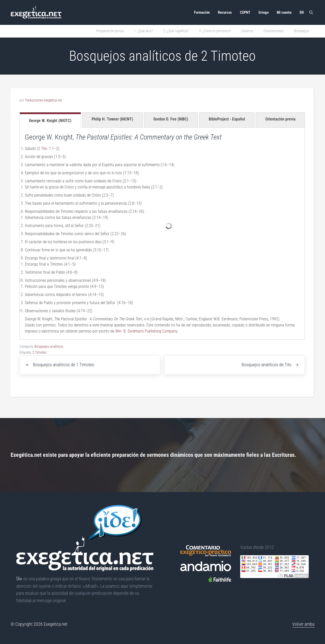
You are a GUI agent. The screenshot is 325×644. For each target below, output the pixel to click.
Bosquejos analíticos (49, 346)
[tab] (50, 120)
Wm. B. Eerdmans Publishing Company (146, 331)
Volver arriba (303, 624)
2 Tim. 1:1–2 (48, 149)
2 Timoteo (39, 352)
